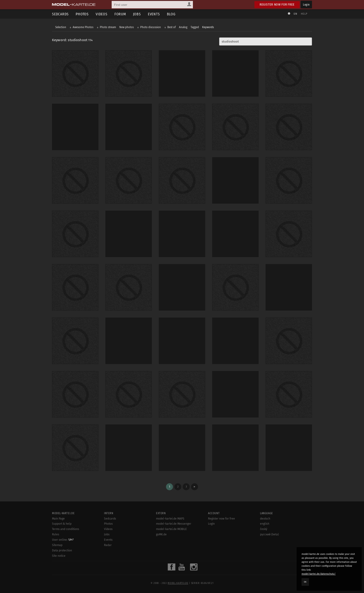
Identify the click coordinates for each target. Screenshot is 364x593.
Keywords (208, 27)
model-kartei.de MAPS (170, 519)
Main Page (58, 519)
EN (295, 14)
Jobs (137, 14)
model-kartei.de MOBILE (171, 529)
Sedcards (60, 14)
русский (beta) (269, 534)
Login (306, 5)
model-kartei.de (178, 583)
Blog (171, 14)
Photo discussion (151, 27)
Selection (61, 27)
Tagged (195, 27)
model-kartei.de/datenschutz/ (319, 574)
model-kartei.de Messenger (174, 524)
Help (304, 14)
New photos (127, 27)
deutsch (265, 519)
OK (305, 582)
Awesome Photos (83, 27)
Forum (120, 14)
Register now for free (277, 5)
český (264, 529)
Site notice (59, 556)
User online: (63, 540)
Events (154, 14)
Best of (172, 27)
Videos (102, 14)
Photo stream (108, 27)
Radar (108, 545)
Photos (82, 14)
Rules (56, 534)
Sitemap (57, 545)
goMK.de (161, 534)
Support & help (62, 524)
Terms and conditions (66, 529)
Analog (183, 27)
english (265, 524)
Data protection (62, 550)
